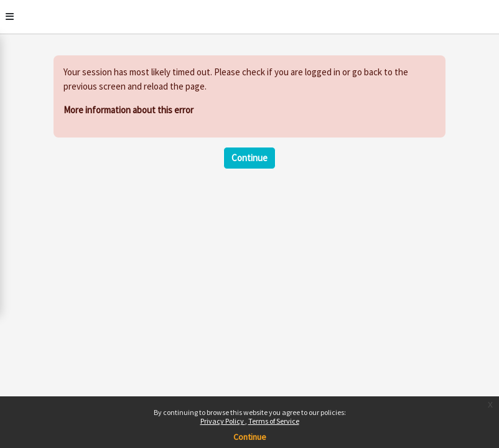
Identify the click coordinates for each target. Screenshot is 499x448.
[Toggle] (10, 17)
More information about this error (128, 110)
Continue (250, 158)
